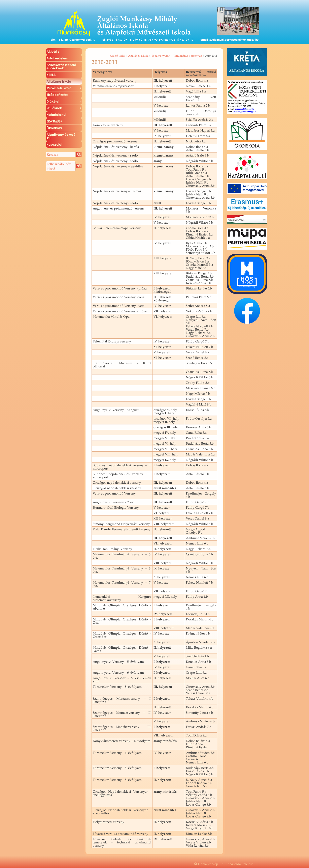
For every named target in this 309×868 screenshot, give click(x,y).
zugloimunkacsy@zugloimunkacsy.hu (234, 40)
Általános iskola (138, 56)
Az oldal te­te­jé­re (240, 864)
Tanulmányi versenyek (188, 56)
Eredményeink (161, 56)
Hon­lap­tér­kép (206, 864)
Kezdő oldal (117, 56)
